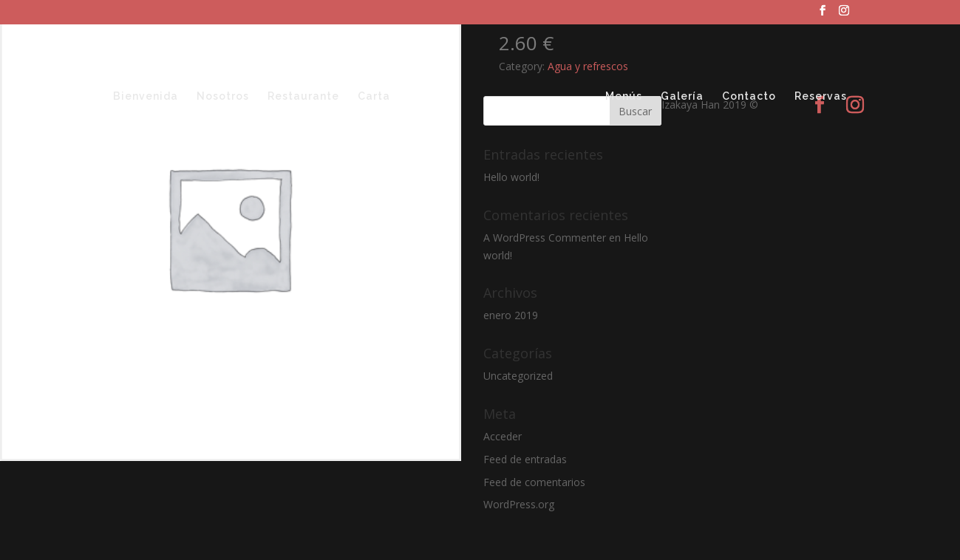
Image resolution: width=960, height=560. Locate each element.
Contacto (749, 96)
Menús (624, 96)
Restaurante (303, 96)
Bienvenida (146, 96)
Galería (682, 96)
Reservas (821, 96)
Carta (374, 96)
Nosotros (223, 96)
